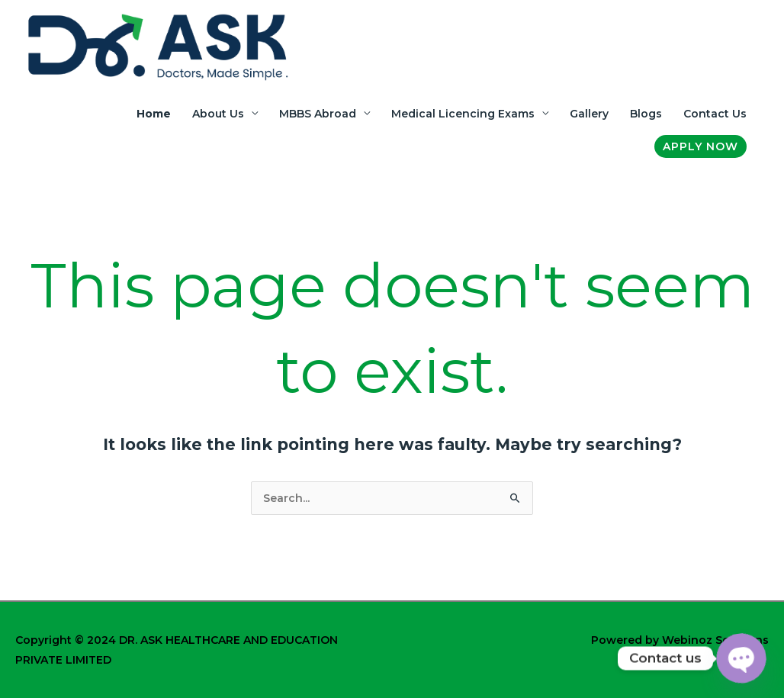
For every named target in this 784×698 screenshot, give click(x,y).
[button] (700, 146)
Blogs (646, 114)
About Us (218, 114)
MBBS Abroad (318, 114)
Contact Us (715, 114)
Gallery (589, 114)
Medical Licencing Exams (463, 114)
